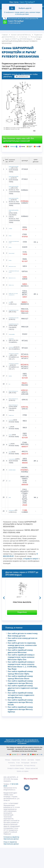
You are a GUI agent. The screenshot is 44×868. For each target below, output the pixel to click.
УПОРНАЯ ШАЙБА (14, 347)
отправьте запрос (31, 579)
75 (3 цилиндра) (36, 37)
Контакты (11, 783)
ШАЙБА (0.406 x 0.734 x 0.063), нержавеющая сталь (14, 304)
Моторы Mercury (30, 786)
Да (12, 8)
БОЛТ (10, 464)
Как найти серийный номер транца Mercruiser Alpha (20, 693)
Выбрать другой (25, 8)
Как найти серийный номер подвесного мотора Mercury (20, 702)
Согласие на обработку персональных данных (11, 858)
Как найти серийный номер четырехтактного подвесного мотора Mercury (21, 715)
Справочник (16, 780)
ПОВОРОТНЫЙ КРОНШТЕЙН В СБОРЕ (13, 168)
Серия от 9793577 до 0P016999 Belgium (19, 39)
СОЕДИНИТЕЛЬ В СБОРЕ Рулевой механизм (14, 281)
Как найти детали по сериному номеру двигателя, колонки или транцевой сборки (22, 665)
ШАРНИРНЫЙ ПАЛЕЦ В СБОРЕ (13, 320)
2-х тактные (23, 37)
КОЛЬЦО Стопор (13, 434)
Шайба (11, 518)
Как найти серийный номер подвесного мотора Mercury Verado (20, 722)
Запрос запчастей (32, 789)
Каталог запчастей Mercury (21, 35)
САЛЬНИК (12, 235)
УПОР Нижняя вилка (14, 530)
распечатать (22, 77)
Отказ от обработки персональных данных (11, 863)
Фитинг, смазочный (14, 261)
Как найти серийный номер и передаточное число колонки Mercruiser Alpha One (21, 677)
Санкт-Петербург (27, 2)
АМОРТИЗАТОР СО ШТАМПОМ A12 (14, 368)
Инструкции (25, 783)
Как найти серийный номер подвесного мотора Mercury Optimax (20, 730)
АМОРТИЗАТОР (13, 351)
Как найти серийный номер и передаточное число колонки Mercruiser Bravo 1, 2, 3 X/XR (22, 686)
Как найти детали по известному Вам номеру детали (23, 655)
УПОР (11, 312)
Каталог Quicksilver (16, 786)
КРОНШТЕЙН (13, 439)
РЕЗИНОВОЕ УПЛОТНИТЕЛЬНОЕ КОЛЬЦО (14, 249)
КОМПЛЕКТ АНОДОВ (12, 490)
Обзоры (8, 780)
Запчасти (34, 783)
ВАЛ (10, 400)
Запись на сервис (23, 791)
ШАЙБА (11, 472)
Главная (5, 35)
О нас (18, 783)
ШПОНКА (11, 392)
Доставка (31, 780)
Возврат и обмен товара (16, 789)
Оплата (24, 780)
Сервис (38, 780)
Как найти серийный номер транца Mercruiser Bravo (20, 698)
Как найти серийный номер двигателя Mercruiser (20, 671)
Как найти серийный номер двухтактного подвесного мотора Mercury (23, 708)
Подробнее (22, 632)
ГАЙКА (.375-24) (13, 295)
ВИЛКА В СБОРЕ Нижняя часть (13, 408)
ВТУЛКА (11, 242)
